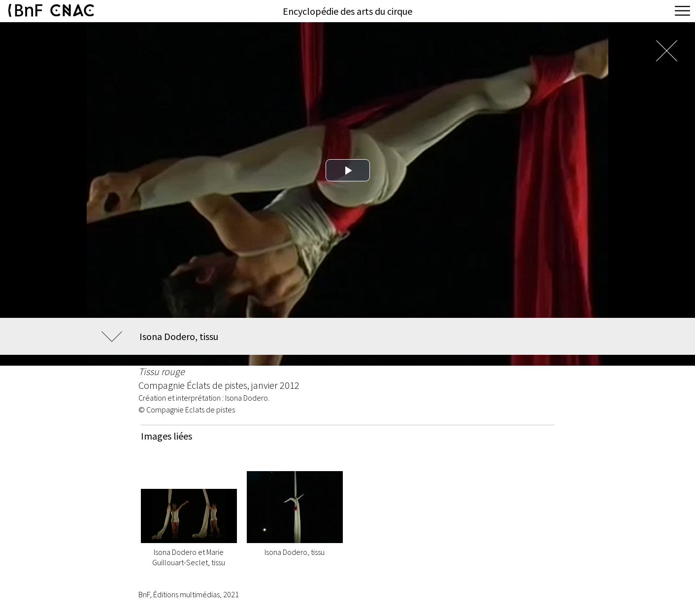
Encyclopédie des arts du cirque (347, 11)
